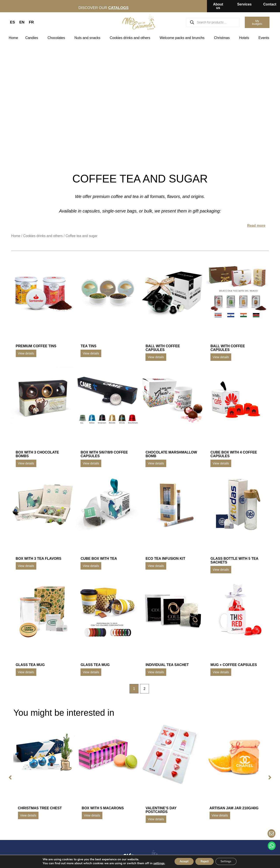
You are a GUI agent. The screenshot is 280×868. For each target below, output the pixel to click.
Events (265, 38)
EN (22, 22)
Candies (33, 38)
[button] (9, 778)
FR (31, 22)
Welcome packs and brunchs (183, 38)
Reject (205, 861)
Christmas (223, 38)
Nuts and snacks (88, 38)
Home (13, 38)
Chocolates (57, 38)
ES (13, 22)
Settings (230, 861)
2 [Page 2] (145, 689)
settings (153, 863)
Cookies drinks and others (131, 38)
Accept (180, 861)
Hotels (245, 38)
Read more (256, 226)
